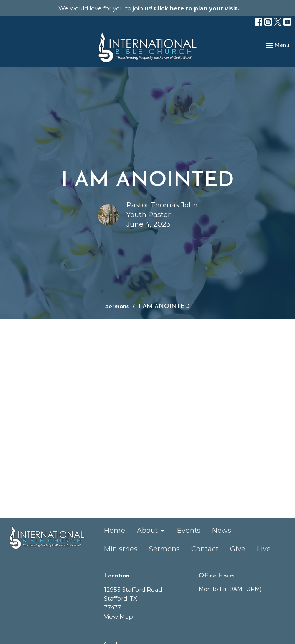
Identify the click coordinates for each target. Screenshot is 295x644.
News (222, 531)
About (151, 531)
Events (189, 531)
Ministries (121, 549)
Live (264, 549)
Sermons (117, 307)
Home (115, 531)
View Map (118, 616)
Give (238, 549)
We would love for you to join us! (149, 8)
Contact (205, 549)
